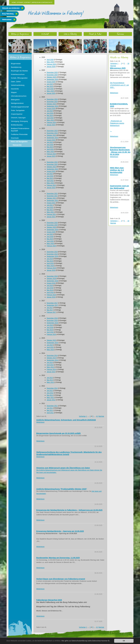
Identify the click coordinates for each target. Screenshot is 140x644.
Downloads (15, 138)
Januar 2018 (51, 297)
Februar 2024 (51, 122)
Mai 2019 (50, 261)
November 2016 (52, 321)
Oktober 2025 (51, 77)
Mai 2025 (50, 86)
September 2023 (52, 138)
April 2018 (50, 292)
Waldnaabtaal (7, 20)
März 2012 (50, 398)
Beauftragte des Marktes (19, 71)
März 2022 (50, 183)
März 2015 (50, 350)
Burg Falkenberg (8, 14)
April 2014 (50, 365)
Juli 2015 (50, 345)
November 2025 (52, 75)
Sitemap (20, 2)
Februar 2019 (51, 268)
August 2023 (51, 140)
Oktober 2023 (51, 135)
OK (124, 641)
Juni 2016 (50, 327)
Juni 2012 (50, 393)
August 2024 (51, 109)
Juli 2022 (50, 174)
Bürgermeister (16, 64)
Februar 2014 (51, 369)
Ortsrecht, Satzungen (18, 118)
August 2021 (51, 203)
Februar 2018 (51, 295)
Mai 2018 (50, 290)
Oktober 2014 (51, 358)
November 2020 (52, 225)
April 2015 (50, 347)
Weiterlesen (40, 422)
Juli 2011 (50, 408)
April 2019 (50, 263)
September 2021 (52, 201)
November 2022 (52, 164)
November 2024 (52, 102)
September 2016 (52, 323)
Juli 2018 (50, 285)
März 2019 (50, 266)
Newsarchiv (17, 145)
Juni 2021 (50, 207)
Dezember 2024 (52, 99)
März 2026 (50, 62)
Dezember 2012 (52, 388)
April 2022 (50, 181)
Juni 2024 (50, 113)
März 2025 (50, 91)
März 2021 (50, 212)
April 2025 (50, 89)
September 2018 (52, 281)
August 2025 (51, 82)
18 (128, 63)
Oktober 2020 (51, 227)
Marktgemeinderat (17, 103)
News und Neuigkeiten (19, 142)
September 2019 (52, 256)
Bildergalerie (15, 100)
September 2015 (52, 343)
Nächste (101, 416)
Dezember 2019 (52, 252)
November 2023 (52, 133)
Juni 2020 (50, 237)
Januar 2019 (51, 270)
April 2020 (50, 241)
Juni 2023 (50, 145)
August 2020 (51, 232)
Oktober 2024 (51, 104)
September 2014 (52, 360)
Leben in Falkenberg (70, 34)
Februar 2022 (51, 185)
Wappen (14, 92)
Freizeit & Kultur (95, 34)
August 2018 (51, 283)
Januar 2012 (51, 400)
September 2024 (52, 106)
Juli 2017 (50, 308)
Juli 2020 (50, 234)
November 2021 (52, 196)
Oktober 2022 (51, 167)
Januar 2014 (51, 372)
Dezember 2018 (52, 276)
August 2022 (51, 171)
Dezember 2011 (52, 406)
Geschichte (15, 89)
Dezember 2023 (52, 131)
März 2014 (50, 367)
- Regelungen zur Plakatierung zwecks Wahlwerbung (117, 123)
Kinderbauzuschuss (18, 74)
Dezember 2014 (52, 356)
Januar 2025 (51, 93)
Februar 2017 (51, 312)
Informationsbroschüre (19, 96)
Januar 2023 (51, 156)
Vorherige (82, 416)
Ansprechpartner (17, 114)
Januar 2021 (51, 217)
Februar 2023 (51, 154)
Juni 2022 (50, 176)
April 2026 (50, 60)
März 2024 (50, 120)
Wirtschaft (45, 34)
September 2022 (52, 169)
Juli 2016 (50, 325)
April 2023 (50, 149)
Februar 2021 (51, 214)
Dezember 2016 (52, 318)
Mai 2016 (50, 330)
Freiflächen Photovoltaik (19, 134)
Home (14, 2)
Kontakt (28, 2)
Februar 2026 (51, 64)
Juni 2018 (50, 288)
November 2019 (52, 254)
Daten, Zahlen (16, 82)
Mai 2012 (50, 395)
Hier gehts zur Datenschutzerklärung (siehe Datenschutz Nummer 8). (86, 641)
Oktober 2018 (51, 279)
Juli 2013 (50, 378)
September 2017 (52, 305)
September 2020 (52, 230)
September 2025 (52, 79)
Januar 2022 (51, 188)
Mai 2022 (50, 178)
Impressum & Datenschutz (42, 2)
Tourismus (120, 34)
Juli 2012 (50, 391)
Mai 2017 (50, 310)
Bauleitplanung (16, 67)
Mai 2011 (50, 410)
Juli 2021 (50, 205)
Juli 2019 (50, 259)
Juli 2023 (50, 142)
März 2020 (50, 244)
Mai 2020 (50, 239)
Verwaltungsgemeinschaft (20, 107)
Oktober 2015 (51, 340)
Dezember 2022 (52, 162)
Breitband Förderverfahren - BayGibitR (21, 130)
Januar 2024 (51, 125)
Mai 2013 (50, 380)
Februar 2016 (51, 334)
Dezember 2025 (52, 72)
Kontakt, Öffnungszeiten (19, 78)
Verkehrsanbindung (18, 85)
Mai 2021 (50, 210)
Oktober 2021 (51, 198)
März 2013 (50, 382)
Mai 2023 (50, 147)
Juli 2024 (50, 111)
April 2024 (50, 118)
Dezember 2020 (52, 223)
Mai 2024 (50, 116)
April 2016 (50, 332)
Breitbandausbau (17, 125)
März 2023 (50, 152)
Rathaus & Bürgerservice (20, 34)
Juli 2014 (50, 362)
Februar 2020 (51, 246)
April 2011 (50, 413)
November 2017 (52, 303)
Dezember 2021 (52, 194)
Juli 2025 (50, 84)
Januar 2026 (51, 67)
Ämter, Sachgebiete (18, 110)
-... (111, 131)
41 (97, 416)
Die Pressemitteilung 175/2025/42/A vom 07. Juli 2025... (119, 85)
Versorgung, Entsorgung (19, 121)
